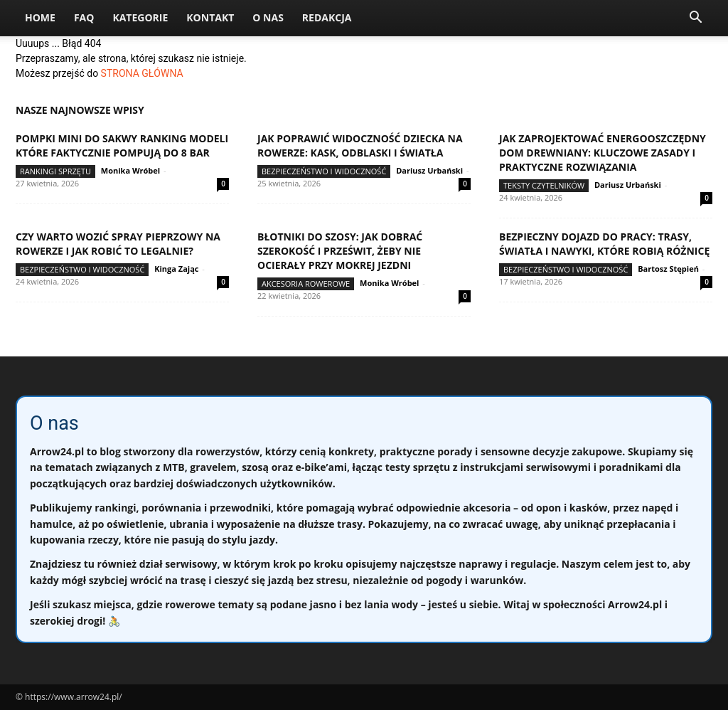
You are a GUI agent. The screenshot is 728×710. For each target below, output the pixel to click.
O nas (268, 17)
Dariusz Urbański (429, 170)
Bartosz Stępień (668, 269)
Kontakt (210, 17)
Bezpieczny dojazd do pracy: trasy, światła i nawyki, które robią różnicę (604, 244)
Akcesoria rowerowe (306, 284)
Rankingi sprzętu (55, 171)
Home (40, 17)
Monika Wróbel (130, 170)
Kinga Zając (176, 269)
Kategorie (140, 17)
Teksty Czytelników (544, 185)
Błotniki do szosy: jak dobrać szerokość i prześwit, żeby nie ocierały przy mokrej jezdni (340, 251)
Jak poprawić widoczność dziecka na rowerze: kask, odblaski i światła (360, 145)
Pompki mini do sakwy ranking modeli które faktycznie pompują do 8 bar (122, 145)
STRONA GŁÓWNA (142, 73)
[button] (695, 19)
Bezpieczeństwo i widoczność (324, 171)
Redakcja (327, 17)
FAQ (84, 17)
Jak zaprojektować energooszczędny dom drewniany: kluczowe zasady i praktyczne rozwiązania (603, 153)
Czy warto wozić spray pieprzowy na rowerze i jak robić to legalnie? (118, 244)
